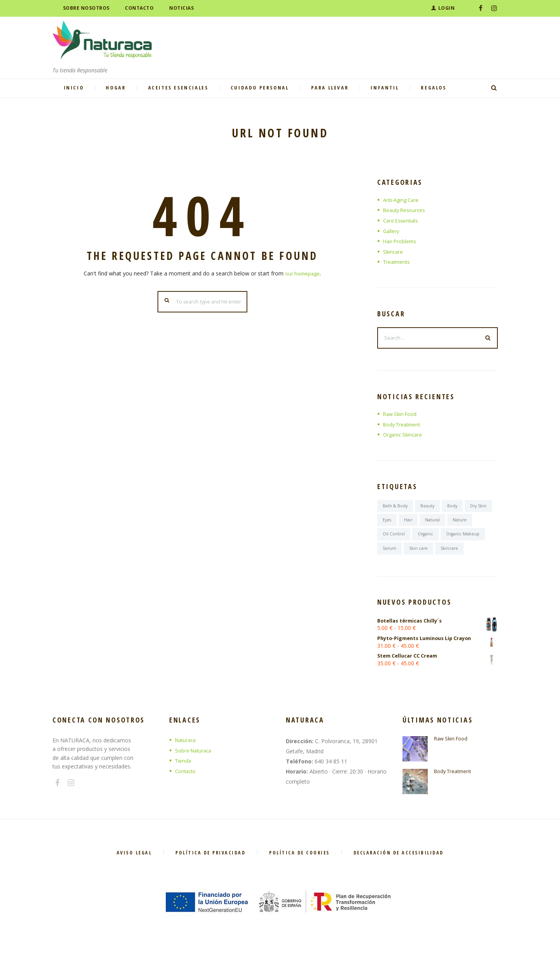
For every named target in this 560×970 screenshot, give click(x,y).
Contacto (187, 795)
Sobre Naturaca (195, 774)
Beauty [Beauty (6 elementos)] (431, 509)
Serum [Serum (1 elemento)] (439, 554)
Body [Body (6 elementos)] (457, 509)
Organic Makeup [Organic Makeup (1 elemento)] (401, 554)
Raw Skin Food (402, 417)
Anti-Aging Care (402, 200)
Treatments (398, 262)
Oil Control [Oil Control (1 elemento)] (423, 539)
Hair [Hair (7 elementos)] (440, 524)
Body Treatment (404, 427)
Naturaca (187, 764)
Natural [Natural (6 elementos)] (466, 524)
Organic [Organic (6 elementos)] (456, 539)
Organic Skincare (404, 437)
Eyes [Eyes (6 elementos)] (418, 524)
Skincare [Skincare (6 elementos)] (392, 569)
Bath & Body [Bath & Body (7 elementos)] (396, 509)
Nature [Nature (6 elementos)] (390, 539)
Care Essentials (402, 220)
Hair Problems (401, 241)
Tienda (184, 785)
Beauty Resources (406, 210)
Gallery (392, 231)
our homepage (303, 273)
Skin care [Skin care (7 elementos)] (468, 554)
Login (447, 8)
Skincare (394, 252)
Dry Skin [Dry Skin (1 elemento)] (391, 524)
